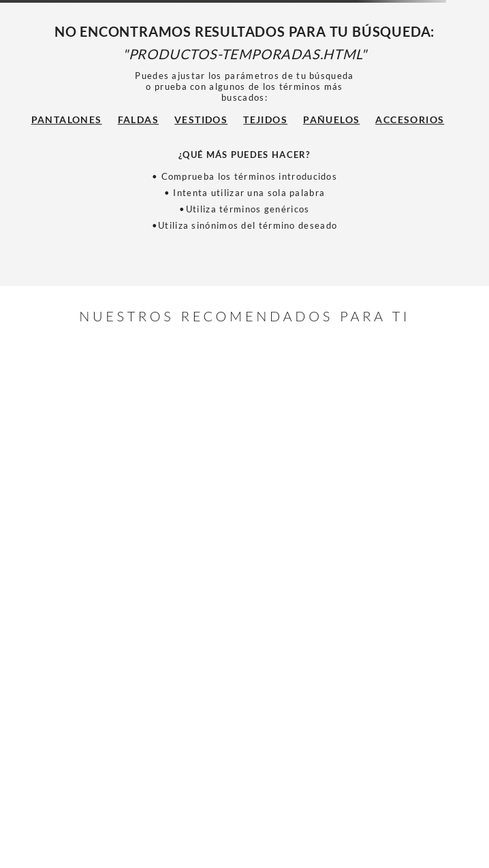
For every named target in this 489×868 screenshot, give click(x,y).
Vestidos (201, 119)
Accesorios (410, 119)
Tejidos (265, 119)
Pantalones (67, 119)
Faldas (138, 119)
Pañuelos (331, 119)
